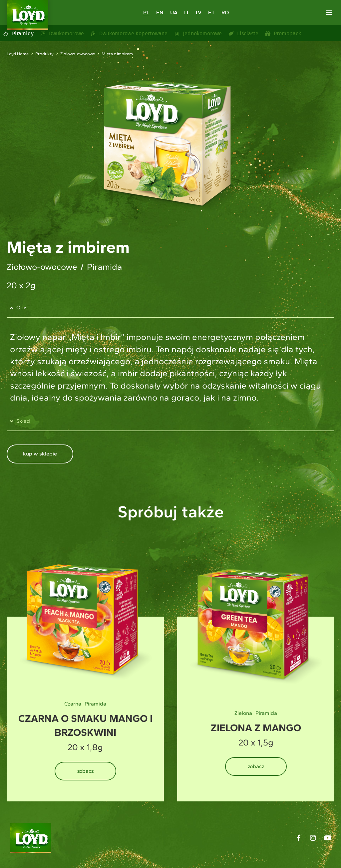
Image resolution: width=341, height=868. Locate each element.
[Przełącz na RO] (225, 12)
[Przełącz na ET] (211, 12)
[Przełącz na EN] (160, 12)
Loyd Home (18, 54)
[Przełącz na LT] (187, 12)
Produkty (44, 54)
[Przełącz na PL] (146, 12)
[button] (329, 12)
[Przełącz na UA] (174, 12)
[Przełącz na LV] (199, 12)
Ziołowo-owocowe (78, 54)
